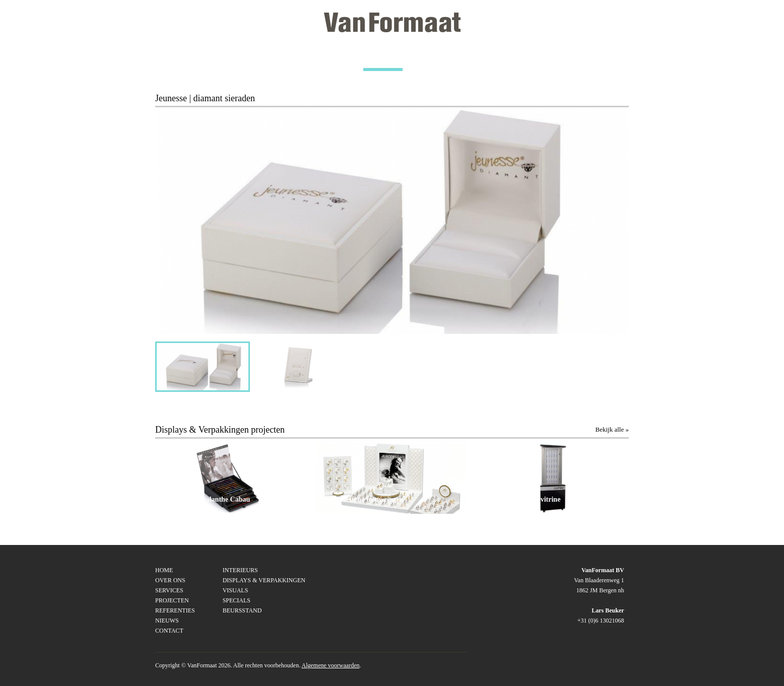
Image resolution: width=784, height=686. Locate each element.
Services (169, 590)
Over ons (170, 580)
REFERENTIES (466, 59)
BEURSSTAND (242, 610)
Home (164, 570)
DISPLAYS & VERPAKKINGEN (264, 580)
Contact (169, 631)
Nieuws (167, 621)
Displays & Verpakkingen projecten (220, 430)
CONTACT (612, 59)
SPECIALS (237, 600)
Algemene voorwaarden (331, 665)
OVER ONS (233, 59)
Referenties (175, 610)
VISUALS (236, 590)
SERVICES (307, 59)
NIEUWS (542, 59)
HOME (166, 59)
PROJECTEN (383, 59)
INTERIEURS (240, 570)
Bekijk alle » (612, 429)
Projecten (172, 600)
